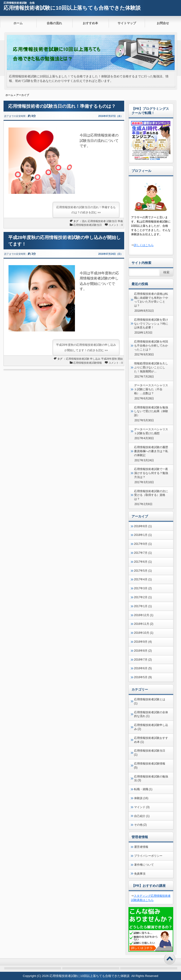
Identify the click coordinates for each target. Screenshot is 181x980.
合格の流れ (54, 23)
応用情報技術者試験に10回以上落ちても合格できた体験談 (72, 8)
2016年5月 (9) (143, 677)
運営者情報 (141, 847)
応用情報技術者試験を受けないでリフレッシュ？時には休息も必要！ (151, 324)
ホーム (18, 23)
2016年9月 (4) (143, 642)
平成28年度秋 (109, 359)
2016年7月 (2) (143, 660)
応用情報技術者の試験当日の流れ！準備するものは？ (62, 106)
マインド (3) (142, 807)
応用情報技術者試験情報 (88, 363)
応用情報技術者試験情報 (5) (150, 766)
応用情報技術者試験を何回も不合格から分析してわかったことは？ (151, 346)
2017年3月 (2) (143, 588)
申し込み (95, 359)
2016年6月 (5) (143, 668)
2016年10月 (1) (144, 633)
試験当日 (112, 221)
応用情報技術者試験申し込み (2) (151, 727)
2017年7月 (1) (143, 553)
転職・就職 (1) (143, 789)
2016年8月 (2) (143, 651)
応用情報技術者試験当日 (88, 225)
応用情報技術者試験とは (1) (150, 701)
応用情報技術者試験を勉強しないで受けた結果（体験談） (151, 411)
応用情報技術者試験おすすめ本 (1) (151, 740)
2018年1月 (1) (143, 535)
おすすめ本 (90, 23)
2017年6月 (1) (143, 562)
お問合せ (163, 23)
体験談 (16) (141, 798)
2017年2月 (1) (143, 597)
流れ (84, 221)
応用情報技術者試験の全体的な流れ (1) (151, 714)
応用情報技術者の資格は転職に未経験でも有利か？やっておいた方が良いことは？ (151, 300)
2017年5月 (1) (143, 571)
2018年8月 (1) (143, 526)
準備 (120, 221)
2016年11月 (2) (144, 624)
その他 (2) (140, 825)
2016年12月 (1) (144, 615)
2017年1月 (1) (143, 606)
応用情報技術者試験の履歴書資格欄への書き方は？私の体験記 (151, 451)
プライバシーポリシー (148, 856)
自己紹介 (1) (142, 816)
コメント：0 (116, 225)
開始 (120, 359)
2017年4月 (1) (143, 579)
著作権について (144, 865)
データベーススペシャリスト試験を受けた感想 (151, 431)
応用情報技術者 (97, 221)
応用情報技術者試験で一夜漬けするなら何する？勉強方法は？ (151, 473)
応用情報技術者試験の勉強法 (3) (151, 779)
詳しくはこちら (144, 245)
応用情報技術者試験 (78, 359)
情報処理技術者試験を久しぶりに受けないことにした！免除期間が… (151, 367)
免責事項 (140, 874)
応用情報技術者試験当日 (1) (150, 753)
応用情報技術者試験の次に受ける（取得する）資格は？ (151, 495)
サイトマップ (127, 23)
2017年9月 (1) (143, 544)
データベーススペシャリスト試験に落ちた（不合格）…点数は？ (151, 389)
